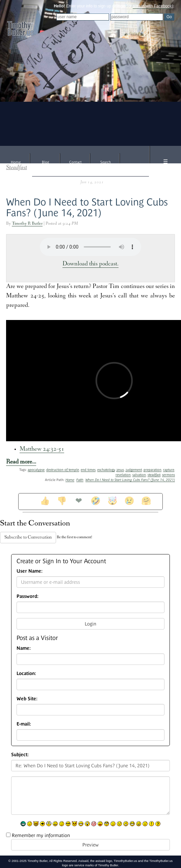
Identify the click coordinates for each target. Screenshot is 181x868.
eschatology (106, 470)
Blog (45, 162)
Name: (24, 648)
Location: (26, 673)
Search (106, 162)
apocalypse (36, 470)
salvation (139, 475)
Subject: (20, 754)
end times (88, 470)
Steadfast (17, 168)
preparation (152, 470)
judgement (134, 470)
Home (16, 162)
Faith (80, 480)
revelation (123, 475)
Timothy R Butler (27, 224)
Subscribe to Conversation (28, 538)
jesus (120, 470)
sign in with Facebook (152, 6)
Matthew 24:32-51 (42, 449)
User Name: (30, 571)
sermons (169, 475)
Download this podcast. (90, 264)
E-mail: (24, 724)
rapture (169, 470)
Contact (75, 162)
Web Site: (27, 699)
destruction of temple (63, 470)
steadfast (154, 475)
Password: (28, 596)
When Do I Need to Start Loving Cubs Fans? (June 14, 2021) (87, 207)
